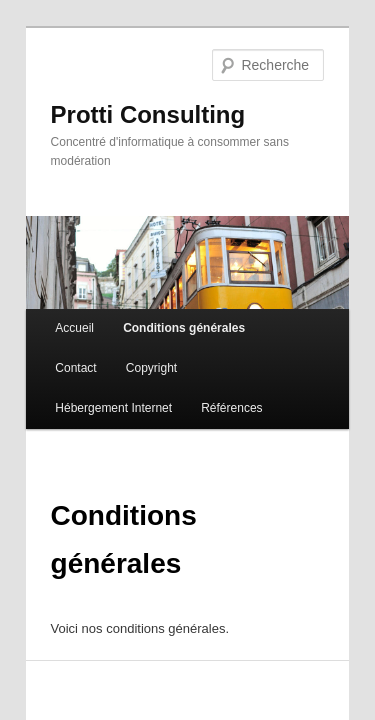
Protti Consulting (126, 86)
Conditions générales (162, 295)
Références (290, 335)
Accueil (52, 295)
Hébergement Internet (172, 335)
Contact (272, 295)
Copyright (58, 335)
